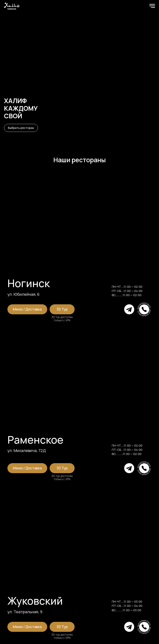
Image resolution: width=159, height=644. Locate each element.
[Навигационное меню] (152, 6)
